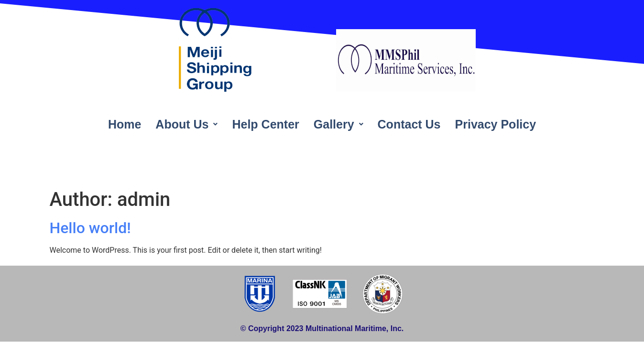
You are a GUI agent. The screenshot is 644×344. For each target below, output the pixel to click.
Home (125, 124)
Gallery (338, 124)
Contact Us (409, 124)
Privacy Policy (496, 124)
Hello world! (90, 228)
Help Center (265, 124)
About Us (186, 124)
